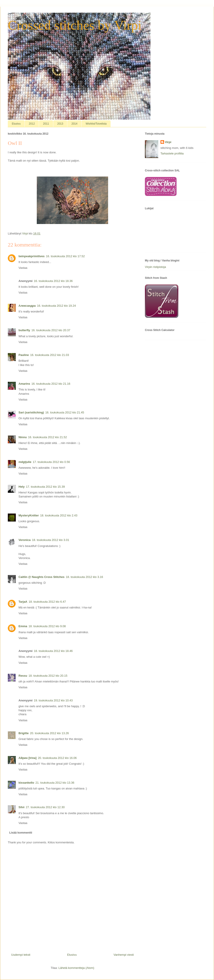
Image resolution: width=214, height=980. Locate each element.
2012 (32, 124)
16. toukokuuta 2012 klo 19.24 (56, 306)
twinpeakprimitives (32, 256)
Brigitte (24, 733)
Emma (23, 626)
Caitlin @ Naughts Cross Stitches (41, 577)
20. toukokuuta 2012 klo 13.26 (49, 733)
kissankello (26, 783)
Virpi (168, 142)
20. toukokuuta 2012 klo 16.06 (57, 758)
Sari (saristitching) (31, 412)
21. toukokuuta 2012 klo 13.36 (55, 783)
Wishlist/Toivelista (96, 124)
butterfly (24, 330)
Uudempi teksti (21, 955)
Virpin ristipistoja (155, 267)
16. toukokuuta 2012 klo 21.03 (49, 355)
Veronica (25, 540)
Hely (22, 487)
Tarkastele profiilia (172, 153)
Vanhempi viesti (124, 955)
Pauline (24, 355)
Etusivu (16, 124)
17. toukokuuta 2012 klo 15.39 (45, 487)
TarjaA (23, 602)
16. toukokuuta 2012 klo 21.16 (51, 384)
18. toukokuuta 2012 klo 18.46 (53, 651)
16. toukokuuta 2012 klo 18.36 (53, 281)
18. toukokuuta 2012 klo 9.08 (47, 626)
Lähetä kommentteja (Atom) (76, 968)
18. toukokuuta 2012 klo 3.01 (50, 540)
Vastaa (23, 268)
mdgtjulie (25, 462)
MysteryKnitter (29, 515)
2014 (74, 124)
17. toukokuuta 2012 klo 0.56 (51, 462)
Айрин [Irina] (28, 758)
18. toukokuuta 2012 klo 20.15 (48, 676)
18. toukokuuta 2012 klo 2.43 (59, 515)
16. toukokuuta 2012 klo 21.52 (47, 437)
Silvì (22, 807)
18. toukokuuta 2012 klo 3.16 (84, 577)
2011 (46, 124)
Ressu (23, 676)
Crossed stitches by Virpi (75, 25)
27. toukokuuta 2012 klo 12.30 (45, 807)
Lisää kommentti (21, 833)
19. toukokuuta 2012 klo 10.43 (53, 700)
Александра (27, 306)
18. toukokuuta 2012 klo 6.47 (47, 602)
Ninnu (23, 437)
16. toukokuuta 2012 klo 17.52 (65, 256)
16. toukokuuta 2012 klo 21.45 (65, 412)
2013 (60, 124)
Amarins (24, 384)
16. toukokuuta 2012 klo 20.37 (51, 330)
